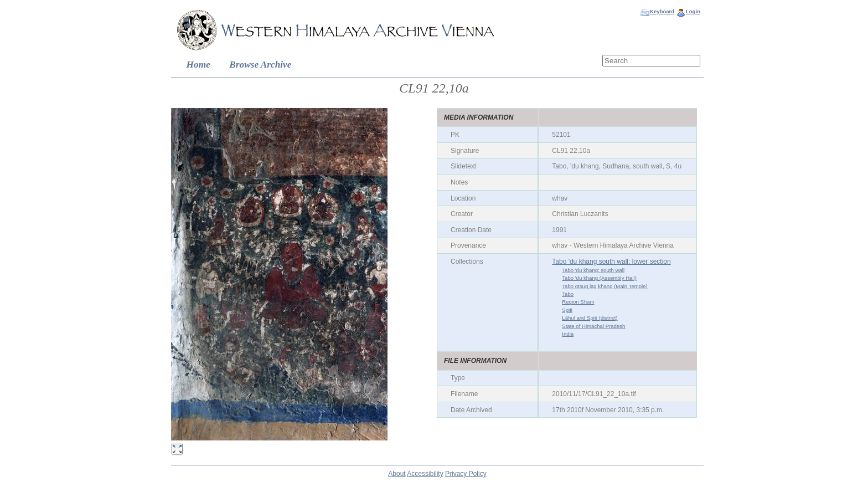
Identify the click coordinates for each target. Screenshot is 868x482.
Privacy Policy (466, 474)
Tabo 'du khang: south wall (593, 270)
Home (198, 65)
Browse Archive (260, 65)
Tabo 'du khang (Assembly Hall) (599, 278)
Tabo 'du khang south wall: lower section (611, 261)
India (568, 334)
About (397, 474)
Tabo (568, 294)
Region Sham (578, 302)
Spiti (567, 310)
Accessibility (425, 474)
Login (693, 11)
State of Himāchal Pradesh (593, 326)
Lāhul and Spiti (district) (590, 318)
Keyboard (662, 11)
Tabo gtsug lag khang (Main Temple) (604, 286)
